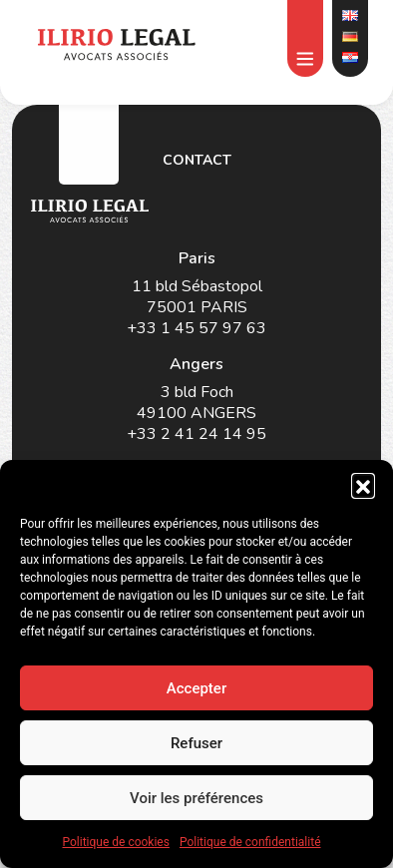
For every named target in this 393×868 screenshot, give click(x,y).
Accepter (196, 688)
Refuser (196, 743)
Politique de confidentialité (250, 842)
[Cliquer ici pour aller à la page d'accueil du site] (116, 44)
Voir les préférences (196, 798)
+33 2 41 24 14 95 (196, 434)
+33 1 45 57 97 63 (196, 329)
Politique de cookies (116, 842)
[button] (363, 485)
